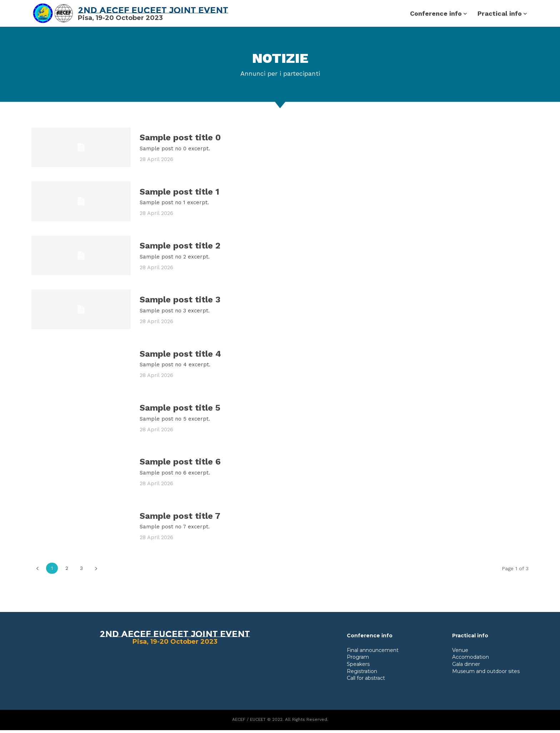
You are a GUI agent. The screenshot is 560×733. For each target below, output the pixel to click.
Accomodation (471, 660)
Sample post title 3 (180, 302)
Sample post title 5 (180, 411)
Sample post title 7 (180, 519)
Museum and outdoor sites (486, 674)
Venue (460, 653)
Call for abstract (366, 681)
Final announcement (373, 653)
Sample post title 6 (180, 465)
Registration (362, 674)
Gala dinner (466, 667)
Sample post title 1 (179, 195)
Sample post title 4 (180, 357)
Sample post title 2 (180, 248)
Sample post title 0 (180, 140)
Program (358, 660)
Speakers (358, 667)
